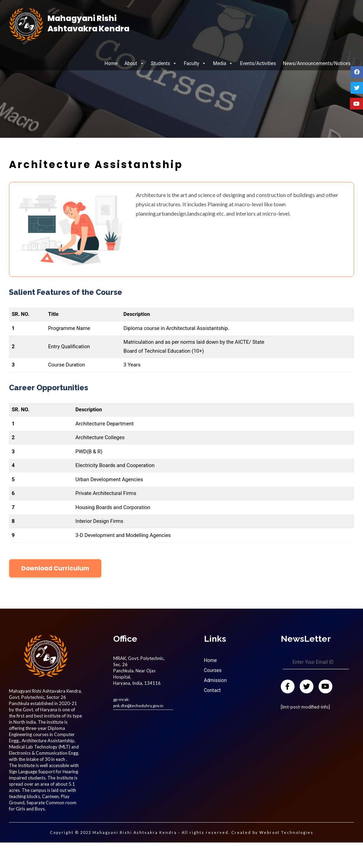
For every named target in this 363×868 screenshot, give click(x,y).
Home (111, 63)
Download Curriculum (55, 568)
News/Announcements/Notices (317, 63)
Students (164, 63)
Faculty (195, 63)
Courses (213, 670)
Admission (215, 680)
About (134, 63)
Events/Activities (258, 63)
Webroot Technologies (286, 832)
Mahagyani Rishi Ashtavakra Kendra (88, 24)
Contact (212, 690)
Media (223, 63)
